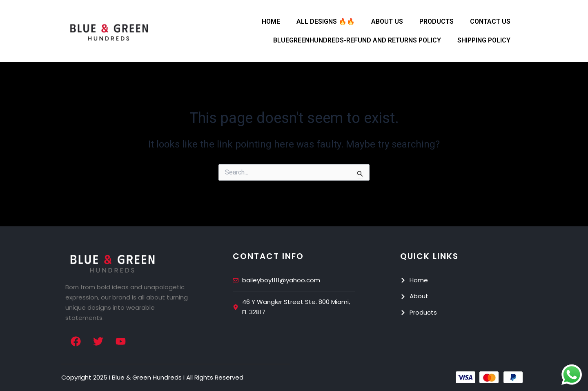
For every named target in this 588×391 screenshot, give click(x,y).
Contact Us (490, 21)
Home (271, 21)
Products (437, 21)
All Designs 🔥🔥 (326, 21)
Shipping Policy (484, 40)
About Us (387, 21)
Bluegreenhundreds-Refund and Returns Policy (357, 40)
